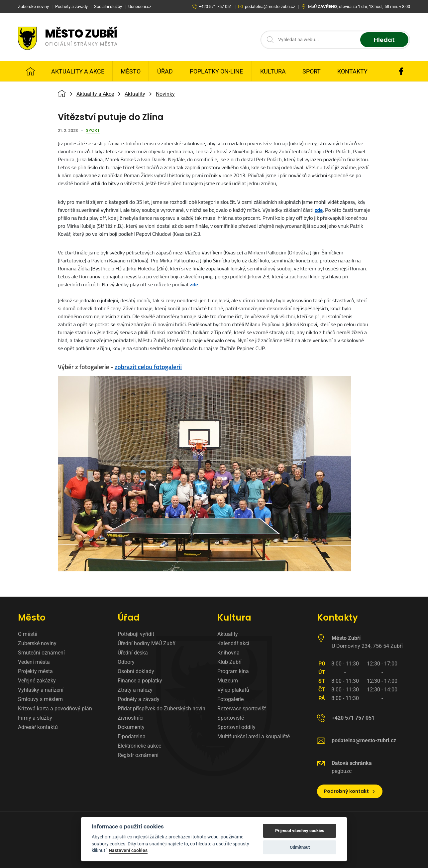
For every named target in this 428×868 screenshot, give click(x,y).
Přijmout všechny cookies (300, 831)
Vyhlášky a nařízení (41, 690)
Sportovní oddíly (236, 727)
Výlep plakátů (233, 690)
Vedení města (34, 662)
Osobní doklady (136, 671)
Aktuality (135, 94)
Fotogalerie (230, 699)
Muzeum (228, 681)
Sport (312, 71)
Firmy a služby (35, 718)
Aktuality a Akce (78, 71)
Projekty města (35, 671)
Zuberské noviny (37, 643)
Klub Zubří (229, 662)
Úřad (165, 71)
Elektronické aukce (139, 746)
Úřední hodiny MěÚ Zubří (147, 643)
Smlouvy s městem (40, 699)
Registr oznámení (138, 755)
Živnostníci (131, 718)
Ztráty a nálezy (135, 690)
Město (131, 71)
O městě (28, 634)
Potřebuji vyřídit (136, 634)
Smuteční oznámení (41, 653)
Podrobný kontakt (350, 791)
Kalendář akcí (233, 643)
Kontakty (352, 71)
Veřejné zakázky (37, 681)
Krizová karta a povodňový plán (55, 709)
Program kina (233, 671)
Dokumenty (131, 727)
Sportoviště (231, 718)
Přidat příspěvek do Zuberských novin (161, 709)
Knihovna (228, 653)
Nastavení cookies (128, 850)
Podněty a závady (139, 699)
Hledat (384, 40)
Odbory (126, 662)
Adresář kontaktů (38, 727)
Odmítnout (300, 847)
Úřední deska (133, 653)
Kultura (273, 71)
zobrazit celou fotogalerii (148, 367)
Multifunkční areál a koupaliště (254, 736)
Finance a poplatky (140, 681)
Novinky (165, 94)
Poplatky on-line (216, 71)
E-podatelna (132, 736)
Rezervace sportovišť (242, 709)
